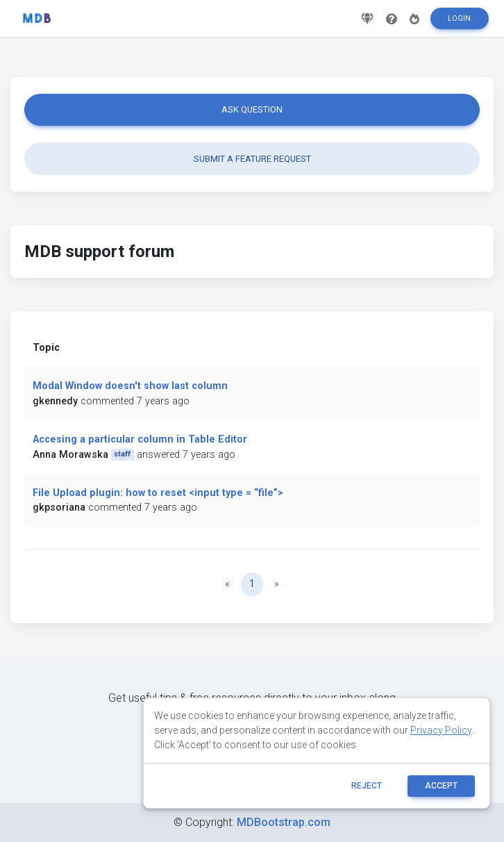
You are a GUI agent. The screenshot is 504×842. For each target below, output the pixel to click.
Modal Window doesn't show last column (130, 386)
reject (367, 786)
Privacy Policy (441, 730)
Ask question (252, 109)
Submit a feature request (252, 159)
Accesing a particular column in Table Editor (140, 439)
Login (459, 23)
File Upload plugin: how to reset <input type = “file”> (158, 493)
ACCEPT (441, 786)
